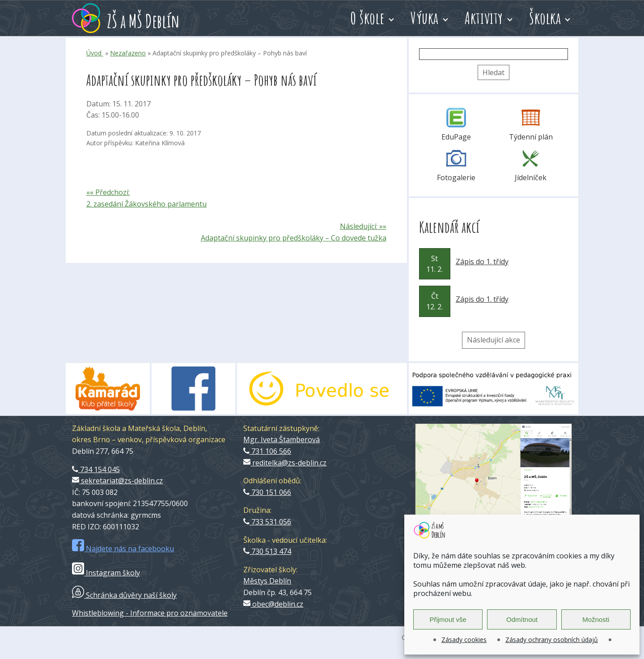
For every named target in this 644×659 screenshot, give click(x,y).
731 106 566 (267, 451)
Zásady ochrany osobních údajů (552, 640)
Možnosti (596, 619)
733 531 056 (267, 522)
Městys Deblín (267, 581)
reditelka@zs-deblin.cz (285, 463)
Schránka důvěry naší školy (124, 595)
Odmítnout (522, 619)
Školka (545, 18)
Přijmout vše (448, 619)
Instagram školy (106, 573)
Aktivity (484, 18)
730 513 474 (267, 551)
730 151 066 (267, 492)
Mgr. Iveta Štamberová (282, 439)
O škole (367, 18)
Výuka (425, 18)
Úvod (95, 53)
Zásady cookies (464, 640)
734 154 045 (96, 469)
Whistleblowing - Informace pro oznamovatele (150, 613)
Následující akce (494, 340)
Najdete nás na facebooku (123, 549)
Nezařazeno (128, 53)
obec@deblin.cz (273, 604)
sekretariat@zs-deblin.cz (117, 481)
